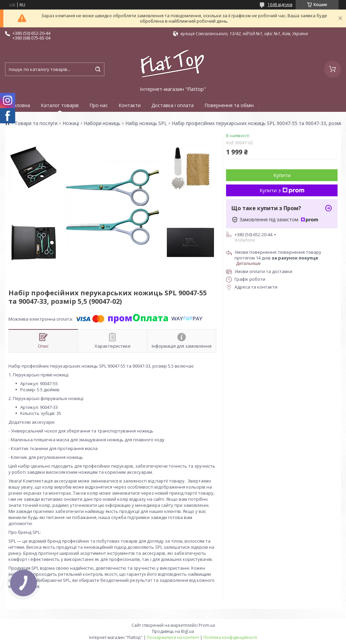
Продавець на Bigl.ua (173, 631)
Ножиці (71, 123)
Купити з (282, 190)
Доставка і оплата (172, 105)
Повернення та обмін (229, 105)
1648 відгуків (280, 5)
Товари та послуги (36, 123)
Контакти (130, 105)
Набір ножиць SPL (146, 123)
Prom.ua (207, 625)
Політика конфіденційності (230, 637)
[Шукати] (98, 69)
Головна (20, 105)
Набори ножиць (102, 123)
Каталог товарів (60, 105)
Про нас (99, 105)
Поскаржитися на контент (173, 637)
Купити (282, 175)
